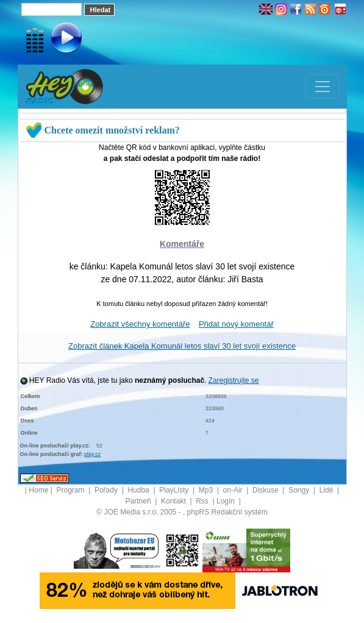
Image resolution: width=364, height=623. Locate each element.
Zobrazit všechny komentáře (140, 324)
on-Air (234, 490)
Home (38, 490)
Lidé (327, 490)
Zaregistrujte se (234, 380)
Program (71, 490)
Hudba (139, 490)
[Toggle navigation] (323, 87)
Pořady (107, 490)
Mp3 (207, 490)
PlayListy (175, 490)
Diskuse (266, 490)
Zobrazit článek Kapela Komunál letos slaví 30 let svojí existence (182, 346)
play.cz (92, 454)
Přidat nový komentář (236, 324)
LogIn (227, 501)
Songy (300, 490)
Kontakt (174, 501)
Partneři (139, 501)
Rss (203, 501)
